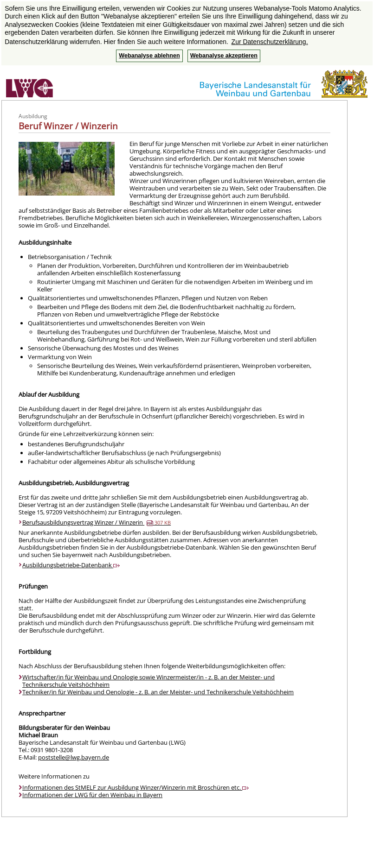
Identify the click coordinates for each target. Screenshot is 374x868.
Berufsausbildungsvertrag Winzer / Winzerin (97, 522)
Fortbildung (35, 652)
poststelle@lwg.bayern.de (74, 757)
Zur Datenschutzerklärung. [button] (270, 42)
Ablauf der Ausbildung (49, 394)
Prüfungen (33, 586)
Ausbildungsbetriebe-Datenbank (71, 565)
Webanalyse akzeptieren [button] (224, 56)
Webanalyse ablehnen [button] (149, 56)
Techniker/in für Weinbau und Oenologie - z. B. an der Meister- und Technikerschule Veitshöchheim (158, 692)
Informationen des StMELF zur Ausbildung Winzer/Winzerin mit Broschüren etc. (135, 787)
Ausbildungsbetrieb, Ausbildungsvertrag (74, 483)
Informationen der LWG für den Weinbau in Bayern (92, 795)
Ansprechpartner (42, 713)
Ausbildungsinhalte (45, 242)
